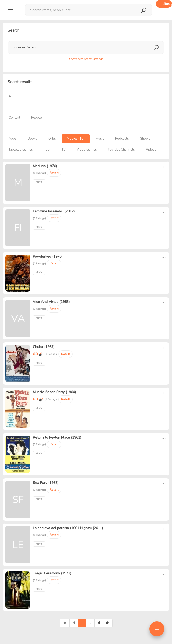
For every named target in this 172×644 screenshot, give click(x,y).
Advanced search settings (86, 59)
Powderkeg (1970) (48, 256)
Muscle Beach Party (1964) (54, 392)
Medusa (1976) (45, 166)
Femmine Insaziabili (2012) (54, 211)
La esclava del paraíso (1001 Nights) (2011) (68, 528)
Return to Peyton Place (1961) (57, 438)
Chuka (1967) (44, 347)
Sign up (168, 4)
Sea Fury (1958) (46, 483)
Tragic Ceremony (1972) (52, 573)
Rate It (54, 173)
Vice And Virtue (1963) (51, 302)
